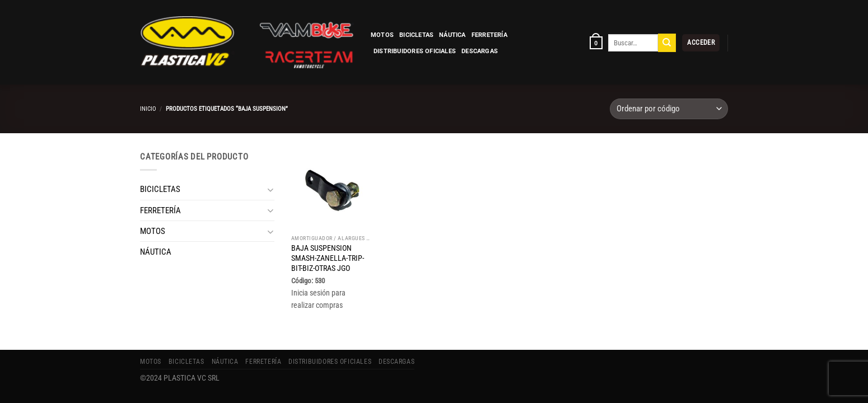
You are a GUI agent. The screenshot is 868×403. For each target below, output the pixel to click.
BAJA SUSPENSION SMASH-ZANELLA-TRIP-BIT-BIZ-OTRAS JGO (328, 258)
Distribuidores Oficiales (415, 51)
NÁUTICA (452, 35)
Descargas (480, 51)
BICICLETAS (416, 35)
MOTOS (382, 35)
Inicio (148, 109)
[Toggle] (270, 189)
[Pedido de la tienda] (669, 109)
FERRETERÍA (489, 35)
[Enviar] (667, 43)
